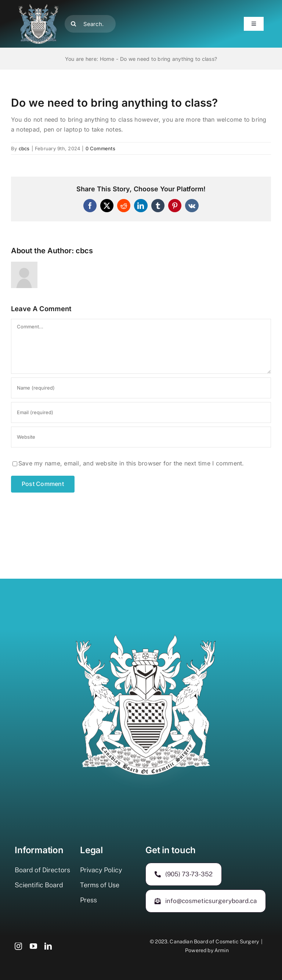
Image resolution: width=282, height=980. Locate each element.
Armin (222, 950)
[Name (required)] (141, 388)
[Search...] (90, 24)
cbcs (24, 148)
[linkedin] (48, 946)
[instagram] (18, 946)
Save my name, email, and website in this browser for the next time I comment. (131, 463)
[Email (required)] (141, 412)
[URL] (141, 437)
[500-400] (39, 7)
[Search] (73, 24)
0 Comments (100, 148)
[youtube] (33, 946)
